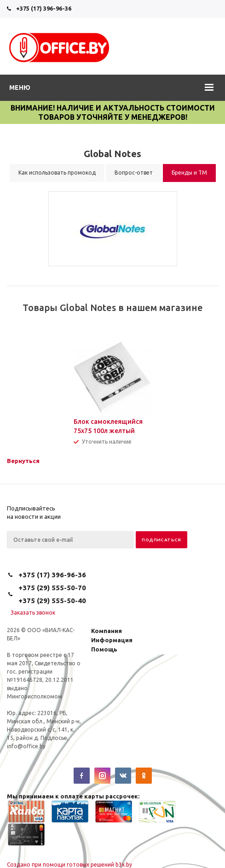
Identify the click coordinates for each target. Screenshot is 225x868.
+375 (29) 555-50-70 (52, 588)
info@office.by (26, 746)
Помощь (104, 649)
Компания (107, 631)
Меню (20, 88)
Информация (112, 640)
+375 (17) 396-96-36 (44, 8)
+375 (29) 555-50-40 (52, 601)
